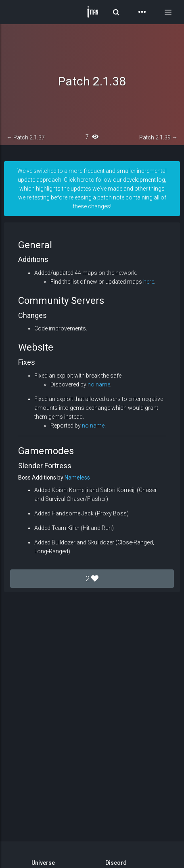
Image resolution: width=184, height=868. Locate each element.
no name (99, 384)
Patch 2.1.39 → (158, 137)
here (149, 282)
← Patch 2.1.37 (26, 137)
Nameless (77, 478)
